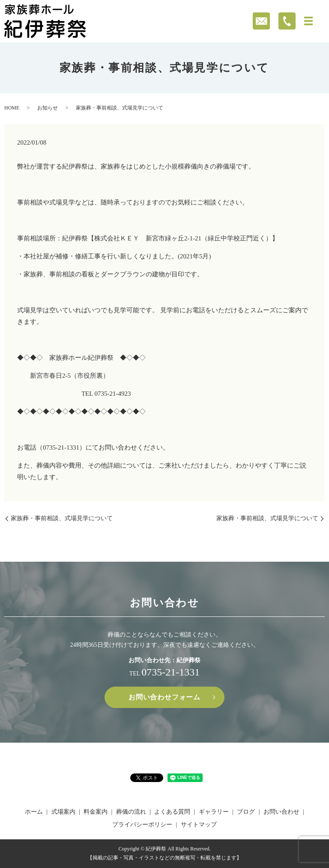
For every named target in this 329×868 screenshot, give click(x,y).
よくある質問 (172, 812)
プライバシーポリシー (142, 825)
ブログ (246, 812)
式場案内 (63, 812)
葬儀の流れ (131, 812)
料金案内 (96, 812)
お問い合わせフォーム (164, 697)
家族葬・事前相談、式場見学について (62, 518)
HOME (12, 108)
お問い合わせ (281, 812)
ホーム (34, 812)
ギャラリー (214, 812)
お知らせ (48, 108)
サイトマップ (199, 825)
